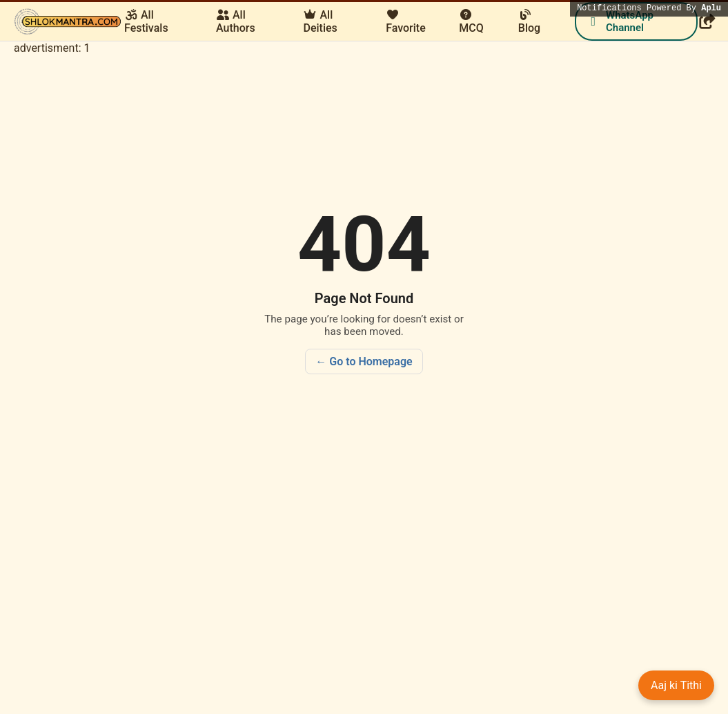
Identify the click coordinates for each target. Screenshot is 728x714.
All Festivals (146, 21)
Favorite (406, 22)
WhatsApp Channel (620, 21)
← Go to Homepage (364, 361)
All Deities (320, 21)
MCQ (471, 22)
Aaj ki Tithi (676, 685)
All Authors (236, 21)
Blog (529, 22)
